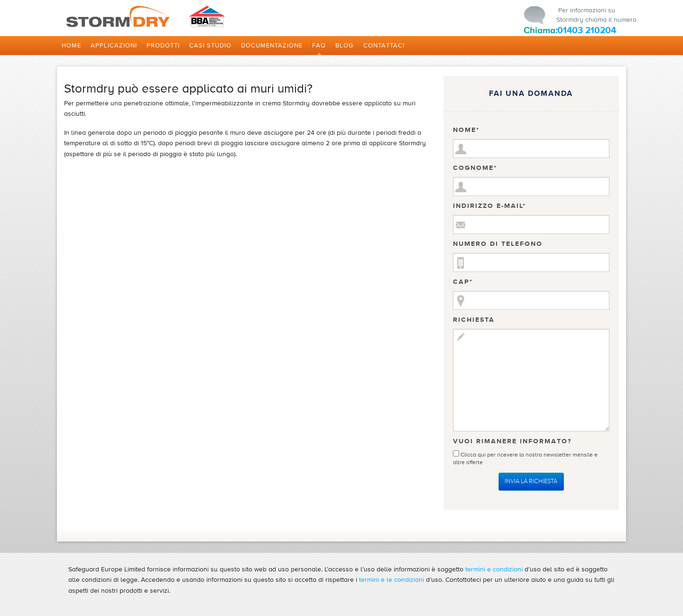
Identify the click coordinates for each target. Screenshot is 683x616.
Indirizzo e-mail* (489, 206)
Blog (345, 46)
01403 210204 (587, 30)
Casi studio (210, 46)
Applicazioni (114, 46)
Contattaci (384, 46)
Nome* (466, 130)
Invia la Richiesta (531, 481)
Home (71, 46)
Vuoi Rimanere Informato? (512, 441)
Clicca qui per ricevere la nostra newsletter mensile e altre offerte (525, 456)
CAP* (463, 282)
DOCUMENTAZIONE (272, 46)
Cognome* (475, 168)
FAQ (319, 46)
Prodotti (163, 46)
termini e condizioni (494, 569)
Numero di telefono (498, 244)
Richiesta (474, 320)
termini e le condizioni (392, 580)
